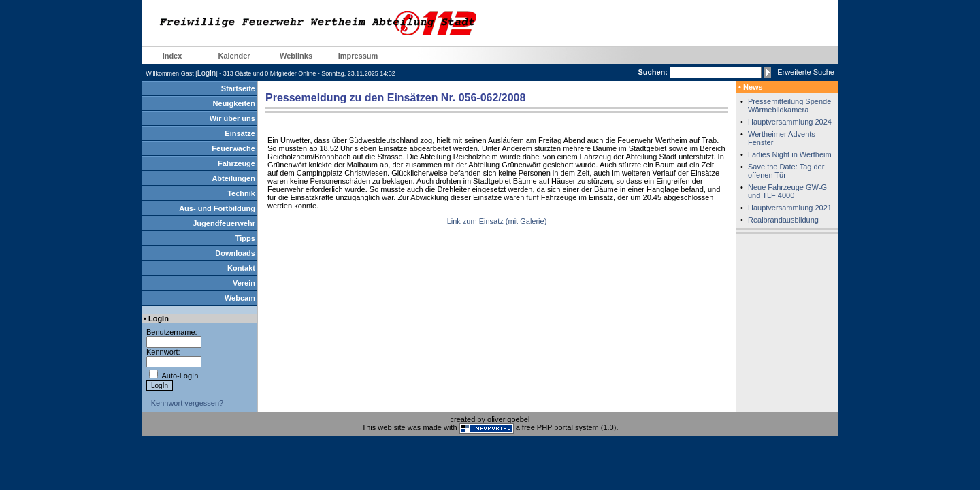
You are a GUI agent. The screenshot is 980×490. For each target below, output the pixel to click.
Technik (241, 193)
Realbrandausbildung (783, 220)
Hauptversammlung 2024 (790, 122)
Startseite (238, 88)
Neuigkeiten (234, 103)
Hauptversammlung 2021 (790, 208)
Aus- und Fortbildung (217, 208)
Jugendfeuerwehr (224, 223)
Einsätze (240, 133)
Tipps (245, 238)
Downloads (235, 253)
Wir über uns (232, 118)
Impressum (358, 56)
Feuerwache (233, 148)
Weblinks (296, 56)
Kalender (234, 56)
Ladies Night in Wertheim (790, 154)
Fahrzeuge (236, 163)
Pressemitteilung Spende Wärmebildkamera (789, 105)
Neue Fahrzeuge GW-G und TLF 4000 (787, 191)
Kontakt (241, 268)
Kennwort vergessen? (187, 403)
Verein (244, 283)
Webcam (240, 298)
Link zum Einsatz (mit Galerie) (497, 221)
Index (173, 56)
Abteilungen (233, 178)
